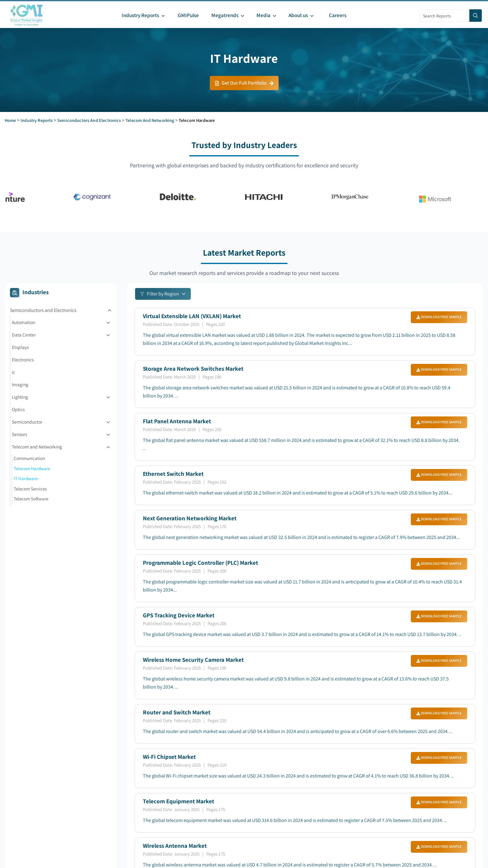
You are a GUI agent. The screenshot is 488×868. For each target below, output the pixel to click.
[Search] (476, 16)
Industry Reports (37, 120)
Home (10, 120)
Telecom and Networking (150, 120)
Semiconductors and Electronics (89, 120)
